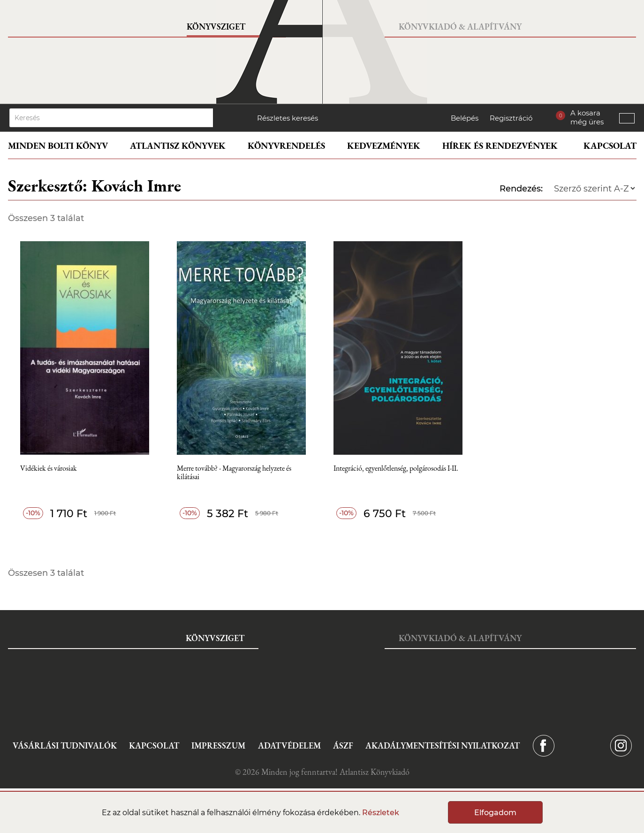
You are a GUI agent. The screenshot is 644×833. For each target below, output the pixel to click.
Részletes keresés (288, 118)
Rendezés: (521, 189)
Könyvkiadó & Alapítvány (460, 27)
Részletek (381, 813)
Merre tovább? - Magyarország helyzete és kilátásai (234, 473)
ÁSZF (343, 745)
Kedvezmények (384, 146)
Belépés (465, 118)
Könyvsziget (216, 27)
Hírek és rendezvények (500, 146)
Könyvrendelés (286, 146)
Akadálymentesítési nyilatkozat (443, 745)
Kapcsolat (610, 146)
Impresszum (218, 745)
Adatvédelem (289, 745)
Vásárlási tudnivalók (65, 745)
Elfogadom (495, 813)
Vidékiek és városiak (49, 469)
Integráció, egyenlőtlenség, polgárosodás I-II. (396, 469)
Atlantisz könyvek (178, 146)
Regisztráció (511, 118)
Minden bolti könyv (58, 146)
